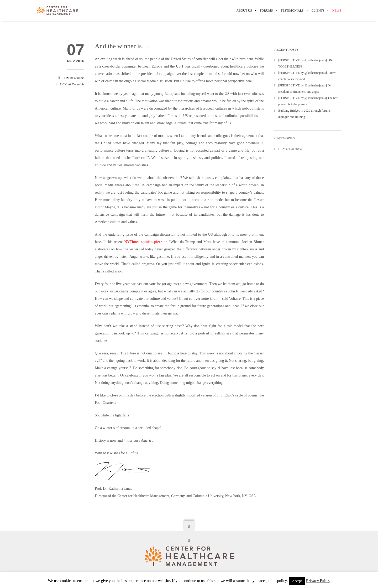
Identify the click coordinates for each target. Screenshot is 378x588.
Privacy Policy (318, 581)
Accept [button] (297, 581)
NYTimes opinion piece (143, 242)
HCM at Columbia (72, 84)
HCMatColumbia (73, 78)
